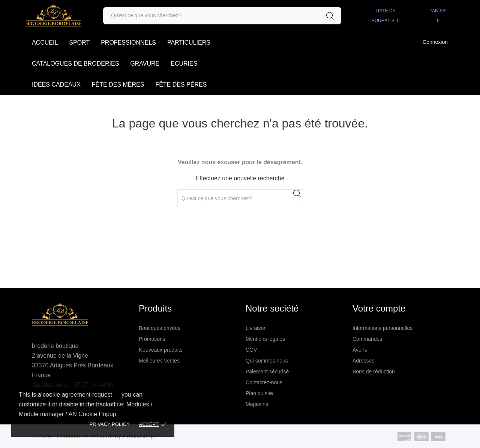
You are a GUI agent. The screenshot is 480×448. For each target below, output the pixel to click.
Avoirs (360, 350)
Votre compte (379, 308)
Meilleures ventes (159, 361)
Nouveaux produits (161, 350)
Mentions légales (265, 339)
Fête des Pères (181, 85)
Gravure (145, 64)
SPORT (79, 43)
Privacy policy (110, 424)
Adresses (363, 361)
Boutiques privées (160, 328)
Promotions (152, 339)
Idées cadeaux (56, 85)
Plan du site (259, 393)
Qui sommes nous (267, 361)
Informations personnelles (382, 328)
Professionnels (128, 43)
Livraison (256, 328)
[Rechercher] (222, 16)
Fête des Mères (118, 85)
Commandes (367, 339)
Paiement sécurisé (267, 372)
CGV (251, 350)
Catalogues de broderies (75, 64)
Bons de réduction (374, 372)
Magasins (257, 404)
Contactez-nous (264, 382)
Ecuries (184, 64)
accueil (45, 43)
